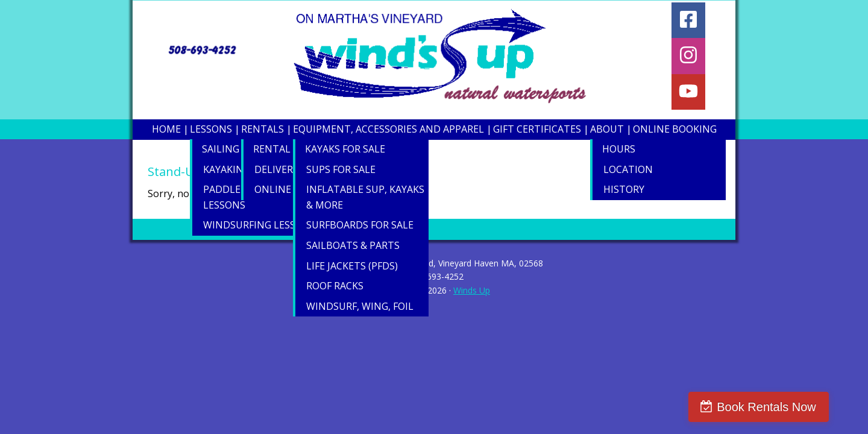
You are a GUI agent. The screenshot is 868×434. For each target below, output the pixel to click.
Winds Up (472, 290)
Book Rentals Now (794, 407)
